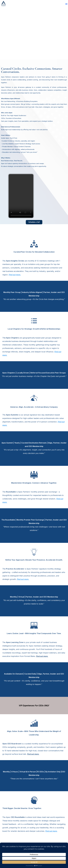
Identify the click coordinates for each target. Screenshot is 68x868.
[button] (66, 4)
